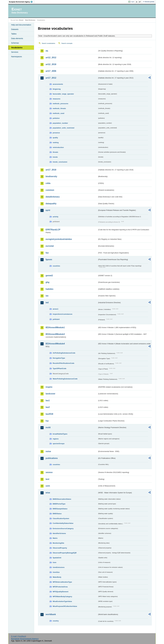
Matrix (55, 538)
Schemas (15, 43)
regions (56, 439)
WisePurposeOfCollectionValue (65, 606)
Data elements (17, 38)
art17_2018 (51, 170)
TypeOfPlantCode (59, 368)
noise (48, 451)
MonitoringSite (58, 543)
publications (52, 458)
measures (57, 99)
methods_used (58, 113)
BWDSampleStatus (60, 509)
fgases (49, 259)
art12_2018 (51, 64)
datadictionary (53, 197)
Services (15, 52)
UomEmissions (59, 567)
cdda (48, 183)
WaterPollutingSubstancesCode (65, 379)
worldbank (51, 614)
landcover (50, 394)
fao (47, 253)
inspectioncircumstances (63, 314)
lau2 (48, 407)
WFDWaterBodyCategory (62, 597)
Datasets (15, 29)
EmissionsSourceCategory (63, 529)
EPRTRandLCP (53, 230)
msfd (48, 427)
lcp (47, 421)
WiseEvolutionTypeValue (62, 601)
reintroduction (58, 147)
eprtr (48, 210)
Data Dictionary (30, 20)
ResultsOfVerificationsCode (63, 363)
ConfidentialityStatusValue (63, 523)
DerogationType (59, 358)
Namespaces (17, 57)
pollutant (56, 319)
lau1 (48, 400)
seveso (49, 472)
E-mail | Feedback (19, 636)
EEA (22, 2)
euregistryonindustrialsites (59, 239)
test (47, 479)
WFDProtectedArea (60, 587)
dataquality (51, 204)
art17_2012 (51, 78)
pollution (56, 118)
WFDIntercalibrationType (62, 582)
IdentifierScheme (59, 533)
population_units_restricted (63, 128)
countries (56, 266)
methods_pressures (60, 104)
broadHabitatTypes (60, 434)
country (56, 621)
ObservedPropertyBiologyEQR (65, 553)
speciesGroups (59, 444)
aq (47, 51)
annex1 (55, 309)
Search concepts (67, 43)
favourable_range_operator (63, 94)
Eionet (21, 20)
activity (55, 217)
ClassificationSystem (61, 518)
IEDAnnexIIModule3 (55, 334)
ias (47, 296)
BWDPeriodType (59, 504)
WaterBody (57, 577)
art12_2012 (51, 58)
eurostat (50, 246)
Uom (54, 562)
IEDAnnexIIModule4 (55, 344)
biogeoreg (57, 89)
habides (49, 289)
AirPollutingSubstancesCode (64, 353)
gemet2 (49, 276)
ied (47, 303)
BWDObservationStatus (62, 499)
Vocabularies (17, 48)
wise (48, 493)
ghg (47, 282)
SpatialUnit (57, 558)
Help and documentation (21, 25)
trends (55, 157)
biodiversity (51, 176)
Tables (14, 34)
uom (48, 486)
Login (132, 2)
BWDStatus (57, 514)
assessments (58, 84)
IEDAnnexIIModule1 (55, 327)
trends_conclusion (60, 162)
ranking (56, 142)
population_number (60, 123)
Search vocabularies (48, 43)
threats (55, 152)
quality (55, 138)
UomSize (56, 572)
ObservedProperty (60, 548)
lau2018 (49, 414)
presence (56, 133)
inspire (49, 387)
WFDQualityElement (60, 592)
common (50, 190)
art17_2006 (51, 71)
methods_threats (59, 108)
